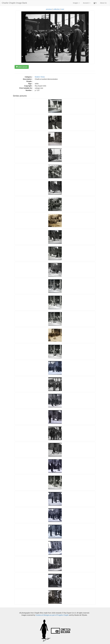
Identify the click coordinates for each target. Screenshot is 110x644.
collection (56, 9)
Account (87, 3)
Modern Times (40, 77)
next (63, 9)
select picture (22, 67)
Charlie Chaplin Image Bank (14, 3)
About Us (103, 3)
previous (49, 9)
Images (76, 3)
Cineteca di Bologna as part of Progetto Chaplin (52, 615)
